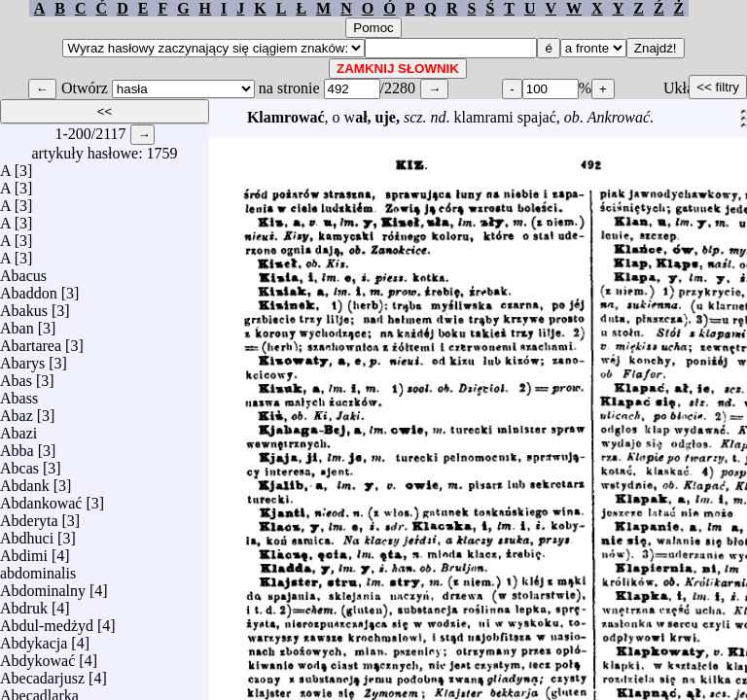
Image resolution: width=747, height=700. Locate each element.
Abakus (24, 306)
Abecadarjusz (42, 673)
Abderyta (29, 516)
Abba (17, 446)
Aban (17, 323)
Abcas (19, 463)
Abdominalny (43, 586)
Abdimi (24, 551)
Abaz (17, 411)
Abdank (25, 481)
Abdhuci (27, 533)
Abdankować (41, 498)
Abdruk (24, 603)
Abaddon (29, 288)
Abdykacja (34, 638)
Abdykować (37, 656)
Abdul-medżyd (47, 621)
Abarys (22, 358)
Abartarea (31, 341)
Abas (16, 376)
